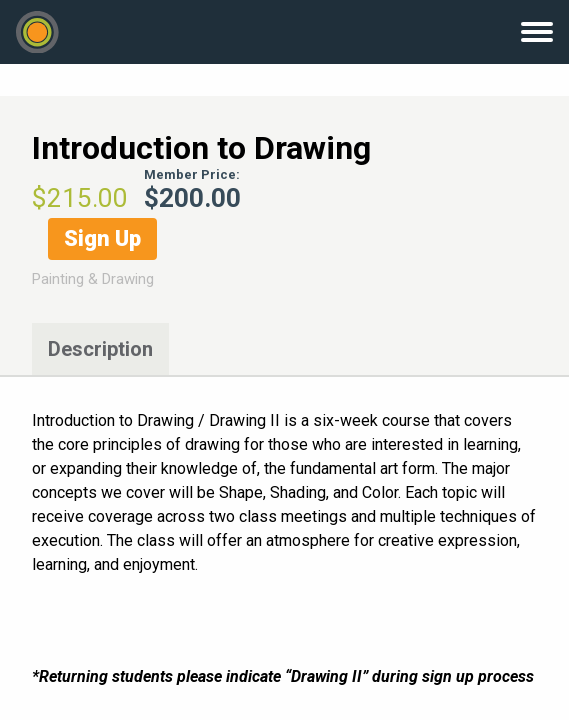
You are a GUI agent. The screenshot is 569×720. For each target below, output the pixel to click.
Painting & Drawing (93, 279)
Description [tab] (100, 349)
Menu (537, 32)
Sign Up (102, 238)
